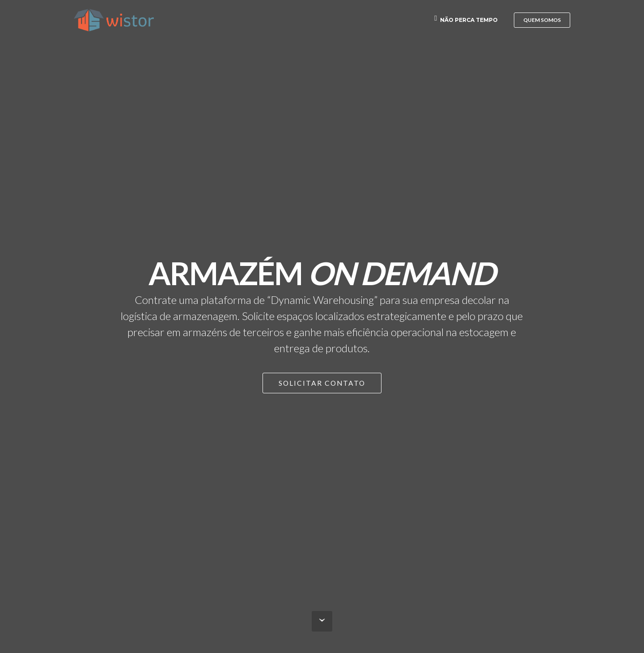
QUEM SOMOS (542, 20)
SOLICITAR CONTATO (322, 383)
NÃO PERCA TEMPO (466, 20)
